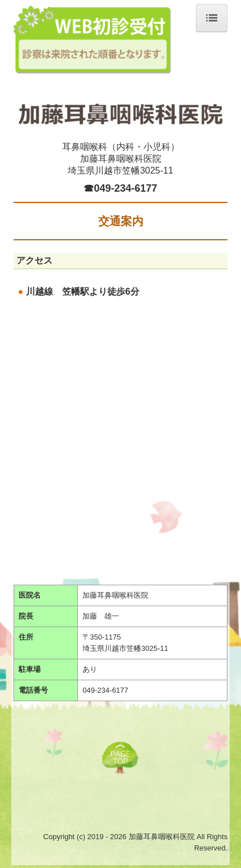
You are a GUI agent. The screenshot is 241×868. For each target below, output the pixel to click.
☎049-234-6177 (120, 188)
